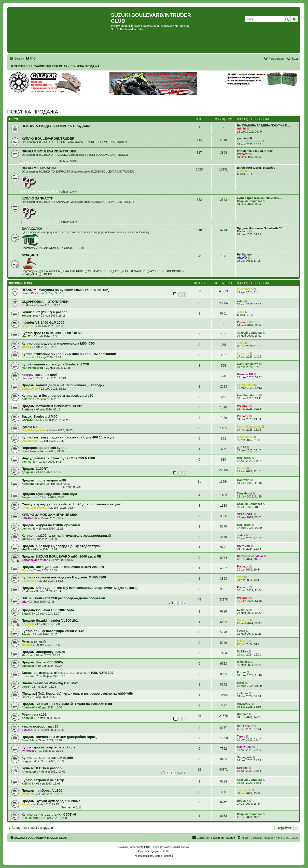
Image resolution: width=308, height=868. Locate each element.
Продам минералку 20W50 (43, 652)
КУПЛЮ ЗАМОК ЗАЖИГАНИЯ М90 (49, 515)
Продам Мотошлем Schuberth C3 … (261, 228)
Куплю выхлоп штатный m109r (47, 758)
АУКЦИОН (30, 255)
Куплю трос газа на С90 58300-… (259, 198)
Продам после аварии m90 (44, 480)
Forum (241, 672)
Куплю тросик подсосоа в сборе (48, 747)
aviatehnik (29, 794)
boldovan (28, 399)
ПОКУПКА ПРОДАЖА (33, 112)
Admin (241, 129)
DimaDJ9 (28, 293)
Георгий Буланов (249, 141)
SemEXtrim (29, 451)
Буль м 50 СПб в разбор (42, 768)
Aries (241, 301)
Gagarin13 (29, 326)
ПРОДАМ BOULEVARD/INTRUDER (49, 151)
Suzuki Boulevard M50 (39, 416)
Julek (241, 171)
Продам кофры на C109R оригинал (51, 525)
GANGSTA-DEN (32, 420)
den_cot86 (29, 462)
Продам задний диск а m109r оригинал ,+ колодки (63, 385)
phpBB (145, 847)
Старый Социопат (249, 201)
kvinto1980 (29, 751)
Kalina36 (27, 784)
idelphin (242, 693)
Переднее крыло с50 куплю (45, 448)
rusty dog (243, 546)
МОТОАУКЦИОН (97, 271)
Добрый (27, 472)
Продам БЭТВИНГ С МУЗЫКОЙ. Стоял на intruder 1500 (67, 704)
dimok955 (28, 666)
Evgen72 (27, 614)
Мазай (26, 570)
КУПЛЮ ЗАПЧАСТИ (38, 198)
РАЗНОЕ (46, 274)
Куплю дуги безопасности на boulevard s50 (57, 396)
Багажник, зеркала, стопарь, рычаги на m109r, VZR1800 (67, 673)
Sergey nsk (29, 761)
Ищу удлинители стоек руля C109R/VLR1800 (58, 458)
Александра (30, 772)
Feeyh (26, 634)
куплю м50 (244, 138)
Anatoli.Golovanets (34, 508)
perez (25, 687)
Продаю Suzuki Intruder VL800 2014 (51, 621)
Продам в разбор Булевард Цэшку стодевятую (61, 546)
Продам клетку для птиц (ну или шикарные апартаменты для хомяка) (80, 588)
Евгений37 (29, 581)
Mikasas (27, 645)
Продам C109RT (35, 469)
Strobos (242, 768)
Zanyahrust (29, 497)
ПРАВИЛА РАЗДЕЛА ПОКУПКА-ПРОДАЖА (56, 126)
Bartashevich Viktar (35, 560)
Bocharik (28, 624)
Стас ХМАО (245, 289)
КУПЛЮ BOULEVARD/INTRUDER (48, 139)
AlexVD (242, 258)
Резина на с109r (35, 714)
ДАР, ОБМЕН (49, 248)
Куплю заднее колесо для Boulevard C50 (55, 364)
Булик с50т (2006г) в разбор (256, 168)
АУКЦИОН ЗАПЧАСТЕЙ (128, 271)
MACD (26, 549)
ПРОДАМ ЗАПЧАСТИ (39, 168)
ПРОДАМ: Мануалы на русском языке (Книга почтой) (66, 290)
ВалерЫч (28, 740)
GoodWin (243, 480)
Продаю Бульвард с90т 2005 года (49, 494)
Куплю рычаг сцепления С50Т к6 (49, 814)
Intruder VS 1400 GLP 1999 (255, 151)
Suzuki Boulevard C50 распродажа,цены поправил (63, 598)
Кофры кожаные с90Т (40, 375)
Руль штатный (34, 641)
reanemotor (29, 441)
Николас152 (30, 378)
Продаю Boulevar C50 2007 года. (48, 610)
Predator (243, 154)
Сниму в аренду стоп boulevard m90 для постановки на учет (72, 504)
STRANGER (30, 518)
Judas (26, 539)
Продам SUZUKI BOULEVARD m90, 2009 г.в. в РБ (62, 556)
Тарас (241, 736)
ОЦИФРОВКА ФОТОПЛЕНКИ (45, 302)
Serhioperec (30, 389)
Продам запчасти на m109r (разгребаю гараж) (60, 737)
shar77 (26, 336)
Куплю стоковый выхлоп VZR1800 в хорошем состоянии (69, 354)
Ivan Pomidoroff (32, 368)
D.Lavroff (28, 357)
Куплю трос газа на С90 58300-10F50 (52, 333)
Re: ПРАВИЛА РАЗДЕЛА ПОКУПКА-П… (263, 125)
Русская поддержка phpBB (154, 851)
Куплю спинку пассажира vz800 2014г (53, 631)
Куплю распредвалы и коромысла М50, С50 (58, 343)
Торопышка (30, 316)
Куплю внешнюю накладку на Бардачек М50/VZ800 (64, 577)
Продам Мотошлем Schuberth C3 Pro (52, 406)
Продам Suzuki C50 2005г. (43, 662)
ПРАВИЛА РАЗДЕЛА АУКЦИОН (61, 271)
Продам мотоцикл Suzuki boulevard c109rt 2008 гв (63, 567)
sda (24, 602)
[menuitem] (31, 59)
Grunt (25, 697)
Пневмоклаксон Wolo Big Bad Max (50, 683)
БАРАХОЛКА (32, 229)
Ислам (241, 468)
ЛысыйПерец (31, 818)
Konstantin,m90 (32, 484)
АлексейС (28, 707)
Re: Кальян (245, 254)
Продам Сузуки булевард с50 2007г (51, 801)
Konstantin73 (31, 676)
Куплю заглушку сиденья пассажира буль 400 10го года (68, 437)
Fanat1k (27, 804)
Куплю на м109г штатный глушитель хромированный (66, 536)
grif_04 (242, 447)
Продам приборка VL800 (42, 791)
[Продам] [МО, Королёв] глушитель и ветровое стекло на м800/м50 (77, 694)
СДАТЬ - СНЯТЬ (73, 248)
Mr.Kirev (27, 655)
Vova (240, 577)
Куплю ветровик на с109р (43, 780)
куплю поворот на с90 (40, 726)
